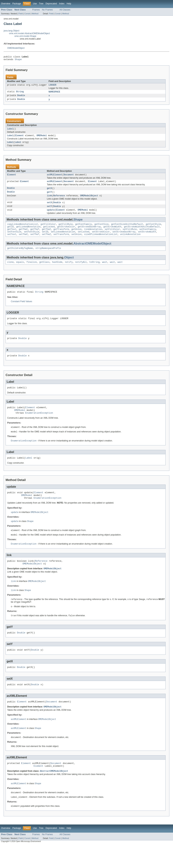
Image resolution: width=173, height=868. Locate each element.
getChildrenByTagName (20, 256)
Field (21, 14)
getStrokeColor (66, 233)
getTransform (61, 236)
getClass (44, 270)
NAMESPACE (54, 93)
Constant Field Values (21, 310)
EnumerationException (39, 425)
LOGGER (52, 86)
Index (62, 4)
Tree (41, 4)
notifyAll (81, 270)
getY (49, 196)
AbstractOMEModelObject (92, 251)
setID (45, 238)
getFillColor (48, 230)
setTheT (35, 241)
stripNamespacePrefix (48, 256)
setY (49, 211)
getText (12, 236)
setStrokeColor (101, 238)
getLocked (49, 233)
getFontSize (101, 230)
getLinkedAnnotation (28, 233)
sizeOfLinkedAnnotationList (101, 241)
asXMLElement (55, 178)
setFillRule (130, 236)
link (49, 200)
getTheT (35, 236)
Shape (18, 60)
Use (35, 4)
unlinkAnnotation (130, 241)
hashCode (57, 270)
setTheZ (46, 241)
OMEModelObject (16, 48)
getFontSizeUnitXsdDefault (127, 230)
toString (94, 270)
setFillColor (112, 236)
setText (12, 241)
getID (10, 233)
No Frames (47, 10)
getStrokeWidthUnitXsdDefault (142, 233)
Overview (6, 4)
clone (10, 270)
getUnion (76, 236)
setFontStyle (31, 238)
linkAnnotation (93, 236)
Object (69, 265)
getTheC (23, 236)
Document (69, 178)
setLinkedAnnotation (63, 238)
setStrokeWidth (147, 238)
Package (17, 4)
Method (35, 14)
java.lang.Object (11, 31)
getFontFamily (84, 230)
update (51, 215)
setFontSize (14, 238)
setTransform (61, 241)
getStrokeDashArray (89, 233)
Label (10, 131)
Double (21, 97)
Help (69, 4)
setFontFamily (148, 236)
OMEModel (42, 138)
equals (20, 270)
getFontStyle (153, 230)
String (20, 93)
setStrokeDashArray (124, 238)
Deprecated (51, 4)
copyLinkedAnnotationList (23, 230)
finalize (32, 270)
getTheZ (46, 236)
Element (19, 138)
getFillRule (65, 230)
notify (69, 270)
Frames (36, 10)
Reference (59, 200)
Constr (27, 14)
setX (49, 207)
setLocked (84, 238)
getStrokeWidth (112, 233)
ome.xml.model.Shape (25, 36)
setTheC (23, 241)
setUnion (76, 241)
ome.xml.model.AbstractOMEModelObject (29, 33)
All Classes (65, 10)
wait (105, 270)
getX (49, 192)
